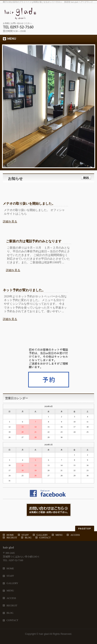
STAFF (25, 535)
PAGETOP (85, 528)
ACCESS (75, 535)
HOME (10, 535)
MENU (59, 535)
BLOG (28, 538)
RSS (86, 178)
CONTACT (45, 538)
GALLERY (42, 535)
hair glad (44, 634)
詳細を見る (10, 222)
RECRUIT (12, 538)
